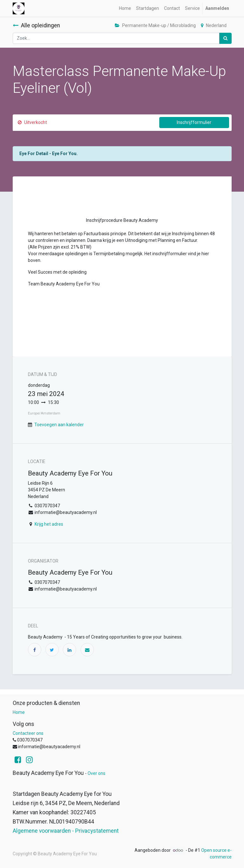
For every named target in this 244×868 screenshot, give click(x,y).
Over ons (96, 773)
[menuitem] (125, 8)
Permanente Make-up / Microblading (155, 25)
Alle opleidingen (36, 25)
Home (19, 712)
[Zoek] (225, 38)
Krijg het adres (49, 524)
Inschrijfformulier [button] (194, 122)
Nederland (214, 25)
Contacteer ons (28, 733)
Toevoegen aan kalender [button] (59, 425)
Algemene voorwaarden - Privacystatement (66, 831)
